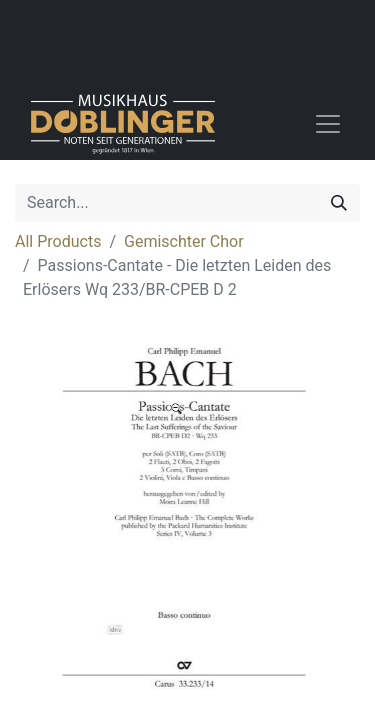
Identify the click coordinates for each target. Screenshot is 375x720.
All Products (58, 241)
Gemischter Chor (184, 241)
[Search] (339, 203)
